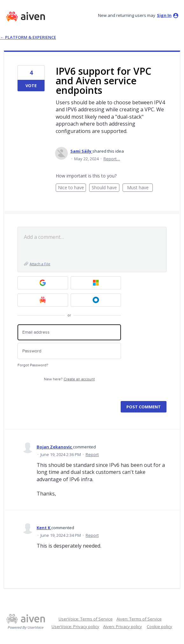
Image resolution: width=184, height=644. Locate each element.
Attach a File (40, 264)
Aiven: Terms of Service (139, 619)
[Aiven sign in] (43, 300)
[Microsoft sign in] (96, 283)
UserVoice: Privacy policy (75, 627)
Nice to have (72, 188)
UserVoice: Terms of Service (86, 619)
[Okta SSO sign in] (96, 300)
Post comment (144, 407)
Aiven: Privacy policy (123, 627)
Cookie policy (159, 627)
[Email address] (69, 332)
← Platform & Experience (28, 37)
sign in (164, 15)
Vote (31, 86)
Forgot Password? (33, 365)
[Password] (69, 351)
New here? (69, 379)
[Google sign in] (43, 283)
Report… (112, 159)
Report (92, 454)
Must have (140, 188)
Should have (106, 188)
